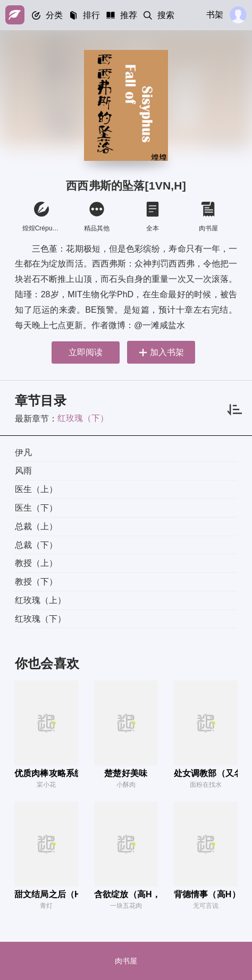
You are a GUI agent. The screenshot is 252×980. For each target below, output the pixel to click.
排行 (91, 15)
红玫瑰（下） (83, 418)
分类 (54, 15)
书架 (215, 15)
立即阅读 (86, 352)
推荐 (129, 15)
